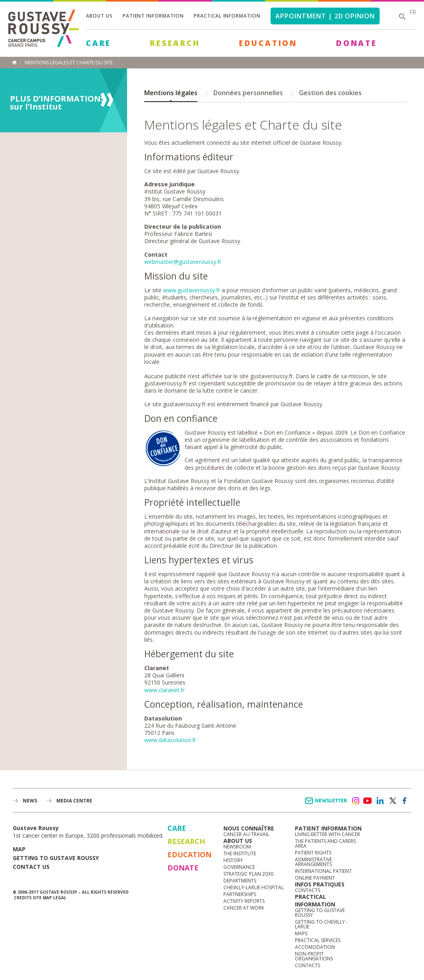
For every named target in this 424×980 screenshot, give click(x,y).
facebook (405, 801)
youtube (368, 801)
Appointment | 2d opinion (325, 16)
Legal (60, 898)
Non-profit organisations (314, 956)
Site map (42, 898)
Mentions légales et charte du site (69, 63)
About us (99, 16)
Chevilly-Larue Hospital (254, 887)
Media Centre (74, 801)
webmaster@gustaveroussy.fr (183, 262)
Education (268, 43)
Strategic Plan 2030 (248, 874)
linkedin (380, 801)
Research (175, 43)
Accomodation (315, 947)
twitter (392, 801)
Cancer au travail (246, 834)
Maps (301, 933)
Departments (240, 881)
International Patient (323, 871)
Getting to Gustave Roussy (56, 858)
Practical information (227, 16)
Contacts (308, 890)
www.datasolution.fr (170, 740)
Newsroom (237, 847)
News (30, 801)
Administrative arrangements (314, 862)
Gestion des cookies (330, 93)
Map (19, 849)
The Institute (240, 853)
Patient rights (313, 853)
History (233, 860)
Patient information (153, 16)
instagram (355, 801)
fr (413, 12)
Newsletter (327, 805)
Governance (239, 867)
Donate (357, 43)
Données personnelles (248, 93)
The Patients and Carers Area (325, 843)
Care (99, 43)
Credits (23, 898)
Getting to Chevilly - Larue (321, 924)
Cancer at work (244, 908)
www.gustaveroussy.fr (192, 290)
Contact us (31, 867)
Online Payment (315, 878)
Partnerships (240, 894)
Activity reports (244, 901)
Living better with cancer (327, 834)
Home (14, 62)
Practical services (318, 940)
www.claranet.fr (164, 690)
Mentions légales (171, 93)
